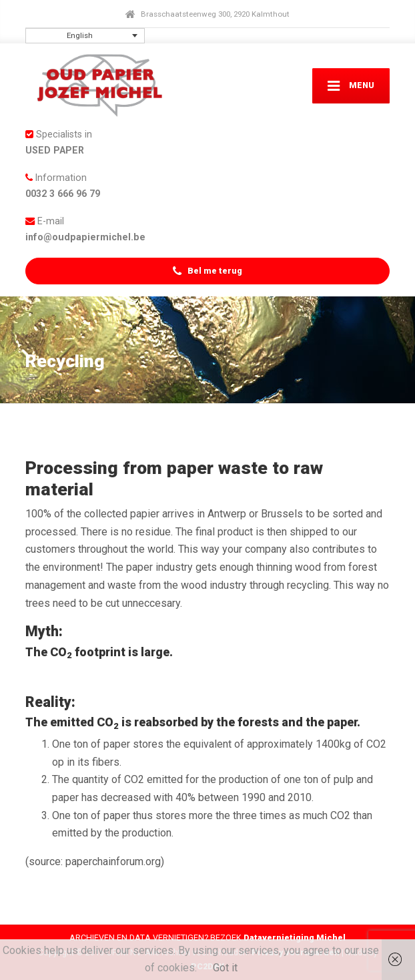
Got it (225, 968)
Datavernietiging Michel (295, 938)
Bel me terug (207, 271)
